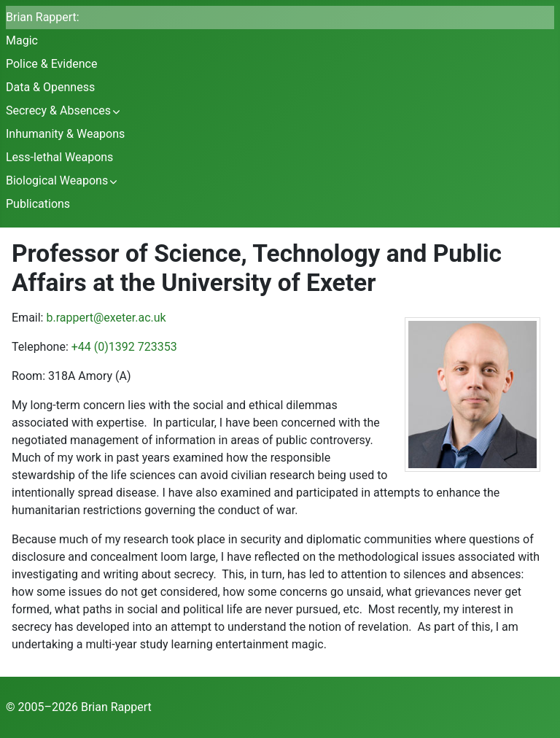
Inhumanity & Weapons (65, 134)
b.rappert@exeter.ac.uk (106, 318)
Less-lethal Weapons (59, 157)
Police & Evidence (51, 64)
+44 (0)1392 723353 (124, 347)
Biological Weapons (57, 180)
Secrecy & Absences (58, 110)
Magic (22, 40)
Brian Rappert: (43, 17)
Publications (38, 204)
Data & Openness (50, 87)
